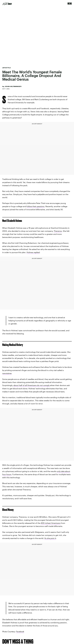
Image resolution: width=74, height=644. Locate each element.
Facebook (20, 632)
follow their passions (36, 206)
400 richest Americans (51, 523)
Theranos (58, 231)
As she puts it (50, 538)
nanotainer (7, 373)
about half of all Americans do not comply (31, 385)
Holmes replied (33, 252)
